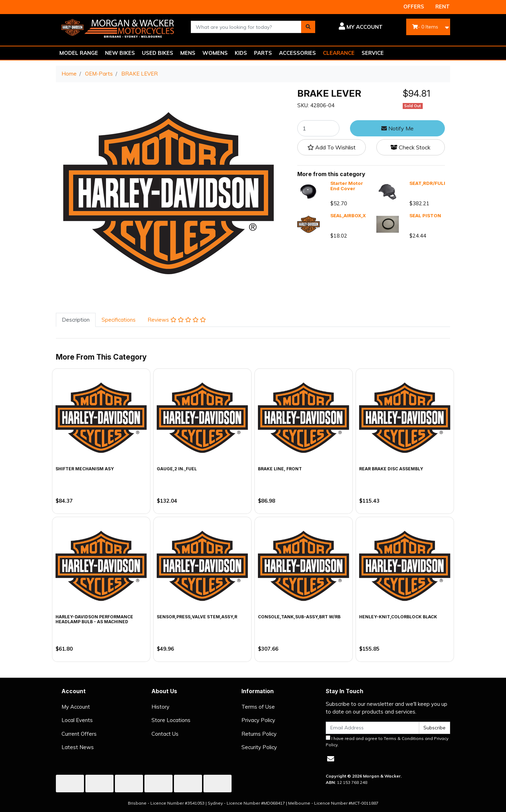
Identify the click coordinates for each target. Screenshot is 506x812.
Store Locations (171, 720)
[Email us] (331, 759)
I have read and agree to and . (387, 741)
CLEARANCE (339, 53)
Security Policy (259, 747)
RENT (443, 7)
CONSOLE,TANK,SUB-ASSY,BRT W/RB (299, 617)
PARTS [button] (263, 53)
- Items (425, 27)
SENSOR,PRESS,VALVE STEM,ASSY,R (197, 617)
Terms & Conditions (404, 738)
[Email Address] (372, 728)
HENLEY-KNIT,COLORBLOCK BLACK (398, 617)
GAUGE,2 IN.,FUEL (177, 469)
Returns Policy (259, 734)
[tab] (76, 320)
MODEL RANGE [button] (79, 53)
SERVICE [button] (373, 53)
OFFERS (414, 7)
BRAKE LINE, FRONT (280, 469)
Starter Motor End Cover (347, 186)
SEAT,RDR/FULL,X (430, 183)
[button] (354, 27)
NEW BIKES (120, 53)
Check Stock (410, 147)
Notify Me (397, 128)
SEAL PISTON (425, 215)
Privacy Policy (258, 720)
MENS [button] (188, 53)
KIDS (241, 53)
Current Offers (79, 734)
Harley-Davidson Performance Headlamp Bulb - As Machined (94, 619)
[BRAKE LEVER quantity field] (318, 128)
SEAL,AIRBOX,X (348, 215)
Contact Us (165, 734)
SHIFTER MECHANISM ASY (85, 469)
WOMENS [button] (215, 53)
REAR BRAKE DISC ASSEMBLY (391, 469)
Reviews (177, 320)
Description (76, 320)
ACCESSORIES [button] (297, 53)
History (160, 707)
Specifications (119, 320)
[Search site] (308, 27)
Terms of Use (258, 707)
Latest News (78, 747)
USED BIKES (158, 53)
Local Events (77, 720)
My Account (76, 707)
